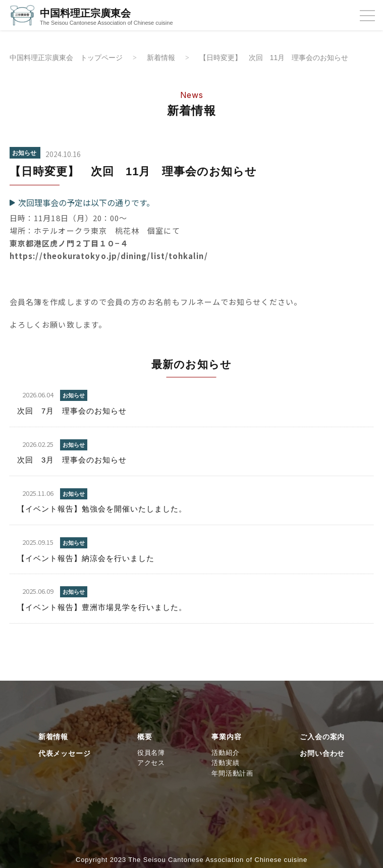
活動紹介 (225, 753)
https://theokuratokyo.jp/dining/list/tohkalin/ (109, 256)
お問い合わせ (322, 753)
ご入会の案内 (322, 737)
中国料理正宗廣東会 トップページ (70, 57)
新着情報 (171, 57)
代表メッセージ (65, 753)
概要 (145, 737)
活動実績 (225, 763)
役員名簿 (151, 753)
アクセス (151, 763)
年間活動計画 (232, 774)
